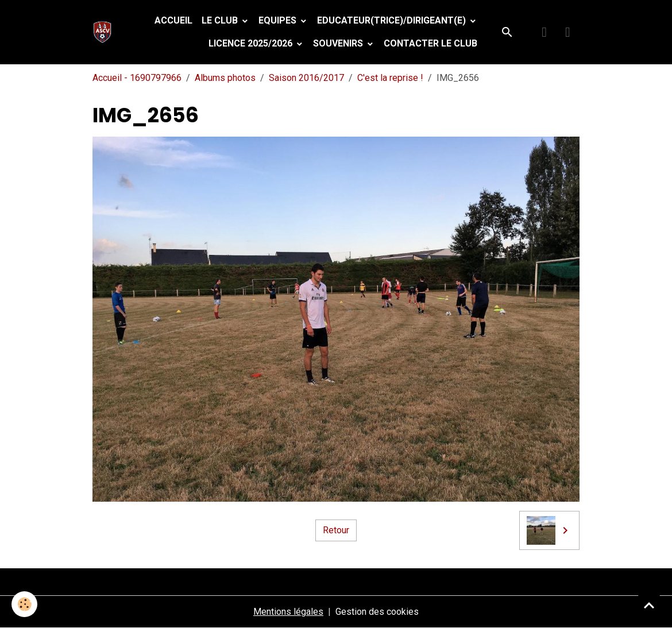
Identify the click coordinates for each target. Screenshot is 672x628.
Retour (336, 530)
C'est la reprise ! (390, 78)
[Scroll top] (649, 605)
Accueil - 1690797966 (137, 78)
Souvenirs (339, 43)
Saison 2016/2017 (306, 78)
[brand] (105, 32)
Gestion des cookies (377, 612)
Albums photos (225, 78)
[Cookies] (24, 604)
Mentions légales (288, 612)
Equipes (279, 20)
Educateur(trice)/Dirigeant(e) (393, 20)
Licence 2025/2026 (252, 43)
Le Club (221, 20)
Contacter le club (430, 43)
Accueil (173, 20)
